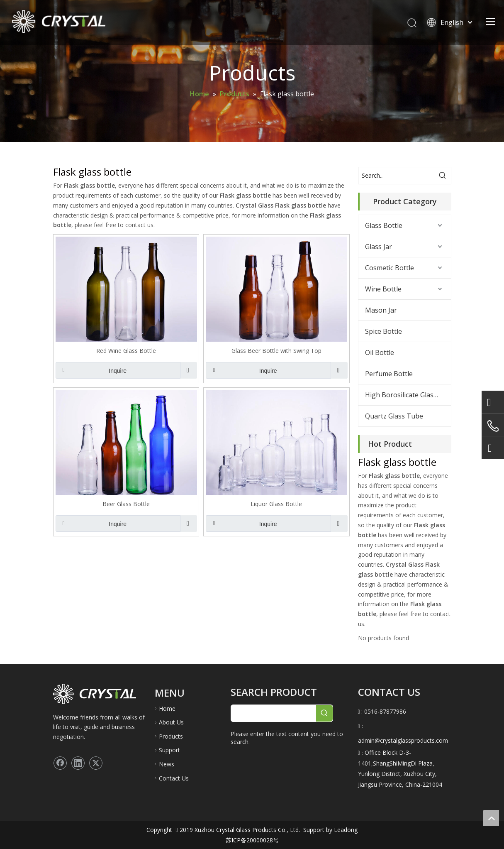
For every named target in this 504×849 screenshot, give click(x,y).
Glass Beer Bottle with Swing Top (276, 350)
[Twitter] (96, 763)
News (167, 764)
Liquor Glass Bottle (276, 503)
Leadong (345, 830)
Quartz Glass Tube (394, 416)
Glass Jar (379, 247)
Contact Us (174, 778)
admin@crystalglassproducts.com (403, 740)
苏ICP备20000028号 (252, 840)
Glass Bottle (384, 225)
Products (171, 736)
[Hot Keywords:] (443, 176)
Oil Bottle (380, 352)
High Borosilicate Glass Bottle (408, 395)
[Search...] (396, 176)
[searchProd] (273, 713)
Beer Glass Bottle (126, 503)
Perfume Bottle (389, 374)
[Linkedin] (78, 763)
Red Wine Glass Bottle (126, 350)
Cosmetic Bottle (390, 268)
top (491, 818)
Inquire (91, 370)
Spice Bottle (383, 331)
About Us (171, 722)
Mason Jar (381, 310)
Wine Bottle (383, 289)
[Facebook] (60, 763)
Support (169, 750)
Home (167, 708)
